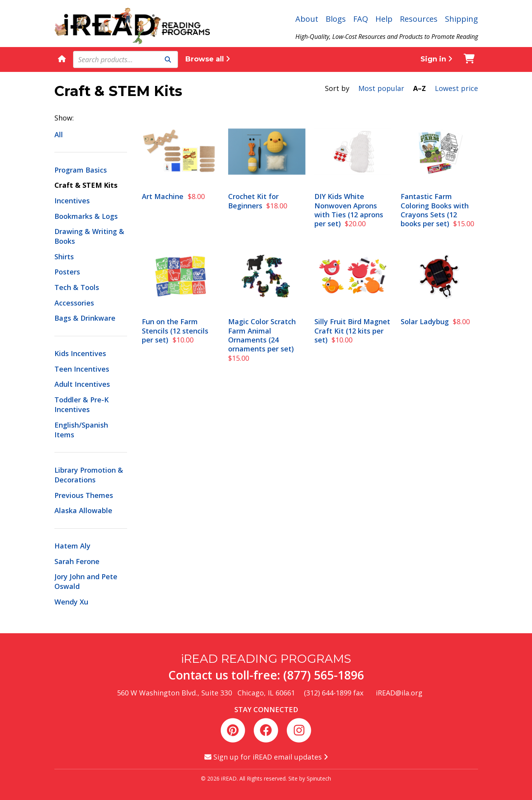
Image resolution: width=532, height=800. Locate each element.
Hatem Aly (72, 546)
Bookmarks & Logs (86, 216)
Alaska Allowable (83, 510)
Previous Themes (84, 495)
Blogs (336, 19)
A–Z (419, 88)
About (307, 19)
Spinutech (319, 778)
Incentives (72, 201)
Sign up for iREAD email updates (266, 757)
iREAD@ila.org (399, 693)
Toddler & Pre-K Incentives (82, 404)
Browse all (208, 59)
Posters (67, 272)
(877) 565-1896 (324, 675)
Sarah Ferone (77, 561)
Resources (419, 19)
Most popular (381, 88)
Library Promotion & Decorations (89, 475)
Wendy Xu (71, 602)
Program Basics (81, 170)
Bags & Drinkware (85, 318)
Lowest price (456, 88)
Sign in (436, 59)
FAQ (361, 19)
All (59, 134)
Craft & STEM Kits (86, 185)
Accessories (74, 303)
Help (384, 19)
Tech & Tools (77, 287)
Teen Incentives (82, 369)
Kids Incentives (80, 353)
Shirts (64, 257)
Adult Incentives (82, 384)
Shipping (461, 19)
